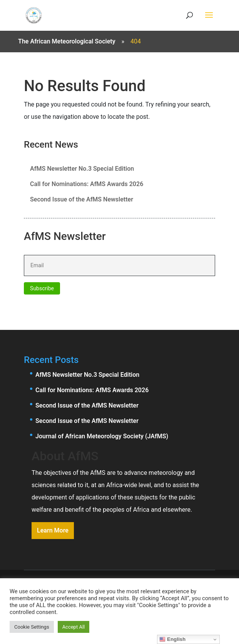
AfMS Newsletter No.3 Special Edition (82, 169)
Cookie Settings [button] (32, 627)
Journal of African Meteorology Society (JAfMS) (102, 436)
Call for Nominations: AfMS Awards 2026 (87, 184)
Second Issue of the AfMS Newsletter (82, 199)
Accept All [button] (74, 627)
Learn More (53, 530)
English (172, 639)
